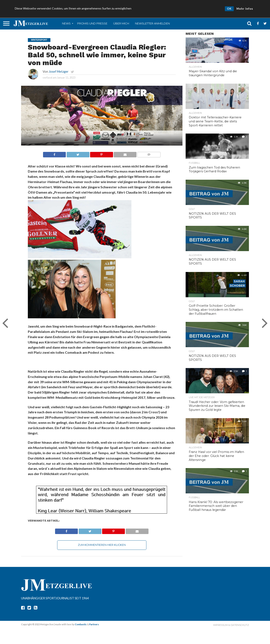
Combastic (81, 624)
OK (229, 9)
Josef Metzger (59, 72)
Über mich (121, 23)
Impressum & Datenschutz (231, 625)
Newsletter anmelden (152, 23)
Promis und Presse (92, 23)
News (66, 23)
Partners (94, 624)
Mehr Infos (245, 9)
